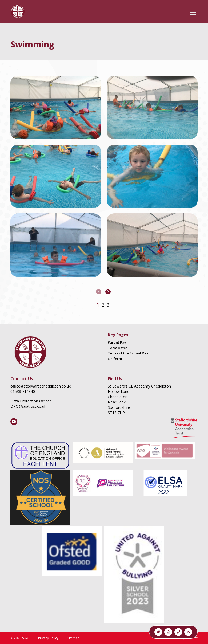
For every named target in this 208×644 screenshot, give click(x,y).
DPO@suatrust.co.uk (28, 406)
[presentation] (99, 292)
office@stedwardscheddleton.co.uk (41, 386)
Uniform (115, 359)
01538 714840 (23, 391)
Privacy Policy (48, 638)
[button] (98, 305)
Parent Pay (117, 342)
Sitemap (74, 638)
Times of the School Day (128, 353)
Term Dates (118, 348)
